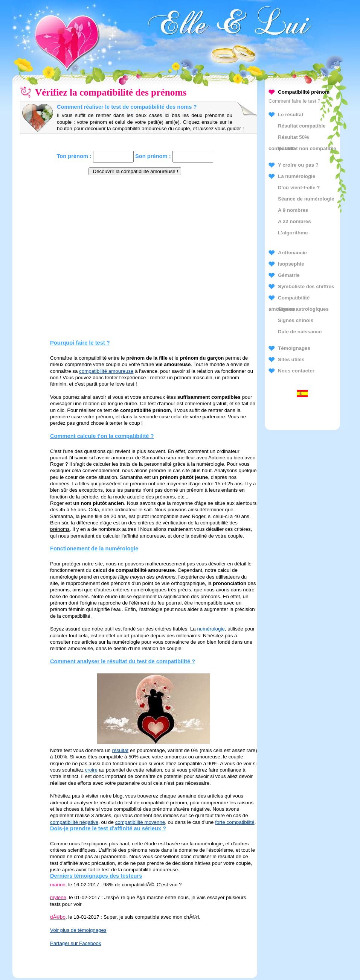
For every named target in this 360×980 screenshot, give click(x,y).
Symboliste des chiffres (306, 286)
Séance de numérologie (306, 199)
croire (91, 770)
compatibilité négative (74, 822)
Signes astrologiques (303, 309)
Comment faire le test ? (294, 101)
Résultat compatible (302, 126)
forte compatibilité (235, 822)
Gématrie (289, 275)
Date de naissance (300, 332)
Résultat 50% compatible (289, 139)
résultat (120, 750)
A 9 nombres (293, 210)
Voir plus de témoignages (78, 930)
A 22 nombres (294, 221)
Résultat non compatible (307, 148)
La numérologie (297, 176)
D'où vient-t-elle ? (299, 188)
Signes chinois (296, 320)
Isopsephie (291, 264)
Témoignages (294, 348)
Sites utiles (291, 359)
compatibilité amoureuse (106, 371)
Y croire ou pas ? (298, 165)
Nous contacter (296, 371)
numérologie (211, 629)
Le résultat (291, 115)
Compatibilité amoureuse (289, 299)
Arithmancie (292, 253)
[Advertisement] (135, 235)
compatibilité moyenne (140, 822)
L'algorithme (293, 233)
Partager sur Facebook (76, 943)
